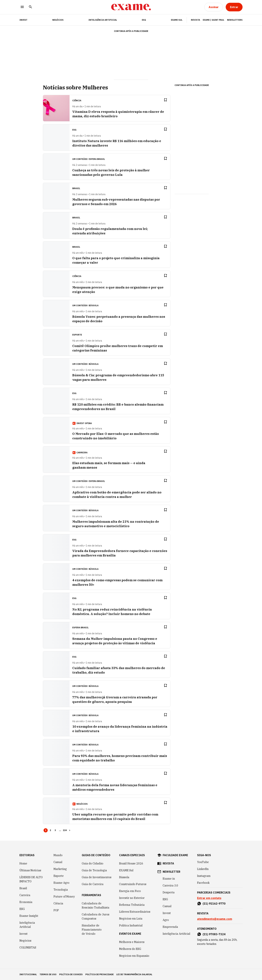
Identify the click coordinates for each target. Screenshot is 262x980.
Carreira (25, 895)
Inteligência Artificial (103, 20)
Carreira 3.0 (170, 885)
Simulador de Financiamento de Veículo (92, 930)
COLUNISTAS (28, 947)
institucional (28, 974)
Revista (195, 20)
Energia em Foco (130, 891)
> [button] (70, 830)
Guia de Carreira (93, 884)
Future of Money (64, 896)
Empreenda (170, 927)
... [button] (60, 830)
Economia (26, 902)
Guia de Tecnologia (94, 870)
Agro (166, 920)
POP (56, 910)
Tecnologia (61, 890)
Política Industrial (131, 925)
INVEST (23, 20)
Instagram (204, 876)
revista (168, 863)
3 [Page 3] (55, 830)
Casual (58, 862)
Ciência (58, 903)
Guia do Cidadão (93, 863)
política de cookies (71, 974)
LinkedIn (203, 869)
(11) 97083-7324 (214, 934)
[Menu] (22, 7)
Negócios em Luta (131, 919)
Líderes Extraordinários (135, 912)
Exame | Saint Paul (214, 20)
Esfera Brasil (97, 159)
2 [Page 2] (50, 830)
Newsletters (235, 20)
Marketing (60, 869)
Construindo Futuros (133, 884)
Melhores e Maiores (132, 942)
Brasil (23, 888)
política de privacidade (99, 974)
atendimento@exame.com (215, 919)
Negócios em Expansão (134, 956)
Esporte (59, 876)
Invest (23, 934)
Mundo (58, 855)
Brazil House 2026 (131, 863)
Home (23, 863)
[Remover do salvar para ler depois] (165, 100)
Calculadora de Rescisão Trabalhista (96, 905)
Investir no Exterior (132, 898)
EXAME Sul (177, 20)
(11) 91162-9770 (214, 904)
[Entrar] (234, 7)
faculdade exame (175, 855)
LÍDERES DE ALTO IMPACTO (31, 879)
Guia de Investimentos (97, 877)
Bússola (94, 305)
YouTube (203, 862)
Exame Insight (29, 916)
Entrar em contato (209, 898)
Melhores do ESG (130, 949)
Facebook (203, 883)
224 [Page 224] (65, 830)
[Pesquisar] (30, 7)
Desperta (169, 892)
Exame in (169, 879)
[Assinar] (214, 7)
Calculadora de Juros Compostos (96, 916)
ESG (144, 20)
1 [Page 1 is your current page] (46, 830)
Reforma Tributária (132, 905)
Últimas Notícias (30, 870)
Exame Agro (61, 883)
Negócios (58, 20)
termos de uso (48, 974)
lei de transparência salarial (134, 974)
